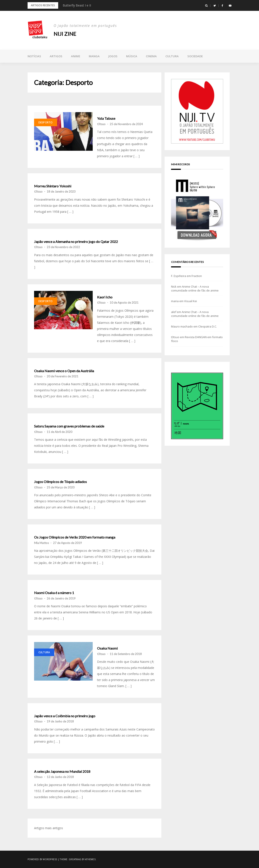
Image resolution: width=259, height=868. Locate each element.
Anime (76, 56)
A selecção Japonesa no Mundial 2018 (62, 771)
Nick (174, 287)
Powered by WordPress (42, 859)
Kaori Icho (105, 297)
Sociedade (195, 56)
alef (174, 312)
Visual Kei (191, 301)
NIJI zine (65, 34)
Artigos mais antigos (49, 828)
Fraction (197, 276)
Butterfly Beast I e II (77, 5)
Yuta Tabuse (106, 118)
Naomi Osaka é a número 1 (54, 593)
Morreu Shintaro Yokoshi (53, 186)
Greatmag (75, 859)
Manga (94, 56)
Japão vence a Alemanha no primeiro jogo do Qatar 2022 (76, 242)
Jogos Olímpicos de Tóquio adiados (60, 482)
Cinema (151, 56)
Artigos (56, 56)
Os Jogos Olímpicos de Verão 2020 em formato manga (75, 537)
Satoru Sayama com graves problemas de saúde (69, 426)
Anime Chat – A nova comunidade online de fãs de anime (195, 288)
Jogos (113, 56)
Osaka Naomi (107, 648)
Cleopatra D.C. (208, 326)
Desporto (46, 122)
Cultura (172, 56)
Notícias (34, 56)
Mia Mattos (41, 543)
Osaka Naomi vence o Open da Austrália (64, 371)
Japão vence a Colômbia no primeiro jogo (65, 716)
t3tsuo (101, 124)
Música (132, 56)
